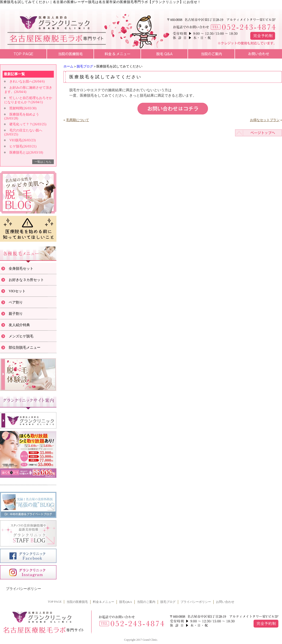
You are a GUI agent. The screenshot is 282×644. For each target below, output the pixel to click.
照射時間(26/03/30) (23, 108)
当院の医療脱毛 (77, 602)
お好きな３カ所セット (26, 280)
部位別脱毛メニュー (25, 348)
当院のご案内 (146, 602)
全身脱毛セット (21, 269)
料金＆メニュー (104, 602)
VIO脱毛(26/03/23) (23, 140)
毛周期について (78, 120)
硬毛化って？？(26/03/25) (28, 124)
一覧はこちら (43, 162)
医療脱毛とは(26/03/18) (26, 152)
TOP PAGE (55, 602)
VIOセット (17, 291)
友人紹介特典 (19, 325)
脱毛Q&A (125, 602)
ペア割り (16, 302)
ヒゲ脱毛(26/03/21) (23, 146)
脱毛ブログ (85, 66)
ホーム (68, 66)
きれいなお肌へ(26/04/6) (27, 81)
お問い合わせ (225, 602)
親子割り (16, 314)
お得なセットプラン (265, 120)
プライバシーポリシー (23, 589)
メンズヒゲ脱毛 (21, 336)
